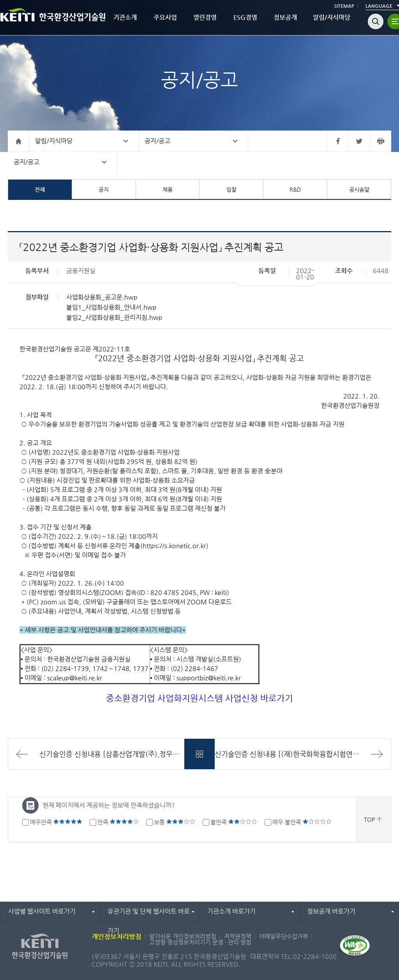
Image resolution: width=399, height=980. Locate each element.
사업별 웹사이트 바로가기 (42, 911)
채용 (168, 189)
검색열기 (376, 21)
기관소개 (125, 17)
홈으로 (19, 141)
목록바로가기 (200, 754)
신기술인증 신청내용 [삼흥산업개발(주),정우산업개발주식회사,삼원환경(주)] (112, 754)
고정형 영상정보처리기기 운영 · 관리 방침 (200, 942)
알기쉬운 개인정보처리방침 (183, 936)
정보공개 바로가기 (331, 911)
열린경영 (205, 17)
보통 (175, 822)
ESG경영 (245, 17)
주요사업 (165, 17)
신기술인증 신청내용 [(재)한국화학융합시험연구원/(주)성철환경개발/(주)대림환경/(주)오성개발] (303, 754)
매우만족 (56, 822)
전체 (40, 189)
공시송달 (359, 189)
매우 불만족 (302, 822)
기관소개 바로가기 (231, 911)
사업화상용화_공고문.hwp (102, 297)
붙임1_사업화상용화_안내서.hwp (111, 307)
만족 (118, 822)
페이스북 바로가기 (338, 141)
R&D (295, 189)
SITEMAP (344, 6)
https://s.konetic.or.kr (174, 546)
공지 (104, 189)
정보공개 (285, 17)
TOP (370, 819)
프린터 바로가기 (380, 141)
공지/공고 (157, 141)
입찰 (231, 189)
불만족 (234, 822)
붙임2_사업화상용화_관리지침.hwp (114, 317)
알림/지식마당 (332, 17)
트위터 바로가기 (359, 141)
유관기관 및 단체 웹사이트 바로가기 (149, 914)
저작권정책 (238, 936)
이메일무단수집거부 (284, 936)
